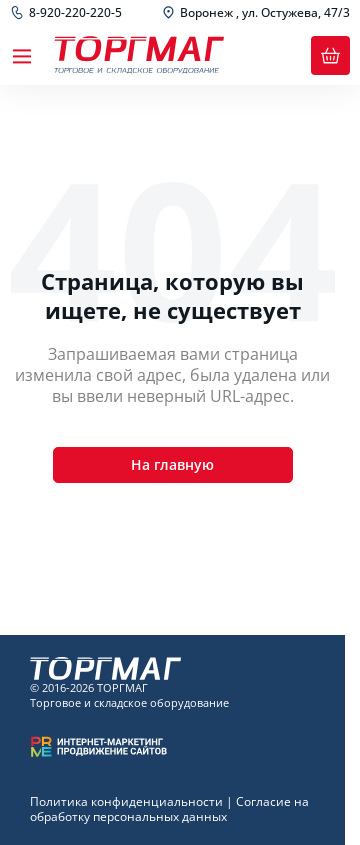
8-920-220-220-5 (75, 13)
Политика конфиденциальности (126, 801)
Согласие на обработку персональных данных (169, 809)
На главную (172, 464)
